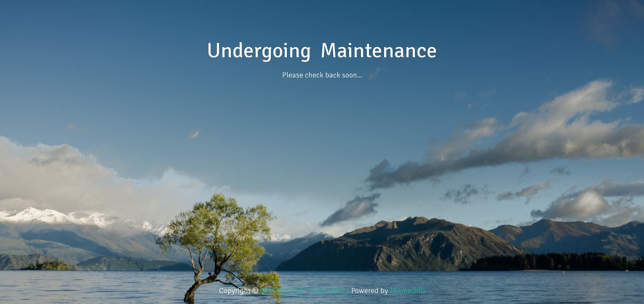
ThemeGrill (407, 291)
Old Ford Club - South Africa (306, 291)
